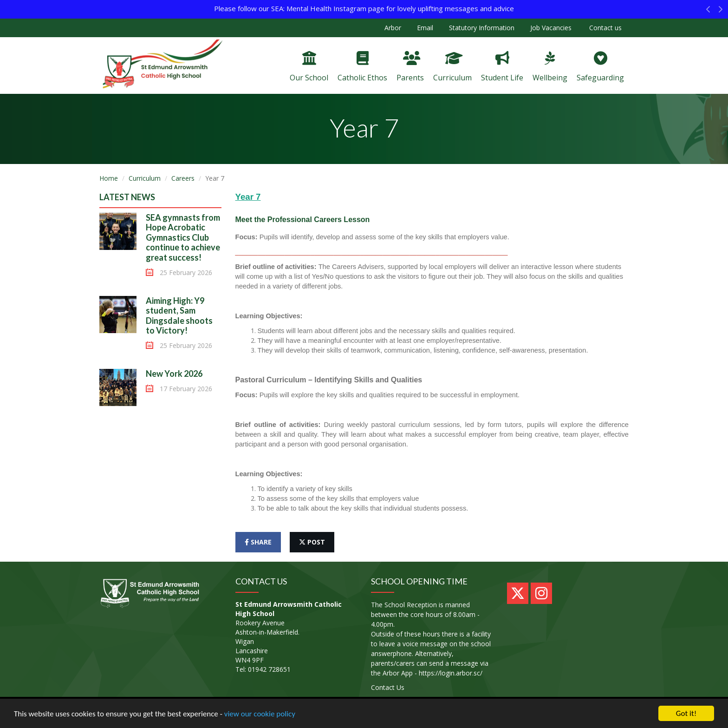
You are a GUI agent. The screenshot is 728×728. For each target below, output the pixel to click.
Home (109, 178)
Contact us (604, 28)
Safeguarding (600, 67)
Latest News (127, 197)
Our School (309, 67)
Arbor (393, 28)
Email (425, 28)
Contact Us (388, 687)
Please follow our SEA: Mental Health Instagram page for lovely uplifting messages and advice (364, 8)
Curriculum (452, 67)
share (258, 542)
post (312, 542)
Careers (183, 178)
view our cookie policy (260, 714)
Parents (410, 67)
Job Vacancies (551, 28)
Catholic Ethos (362, 67)
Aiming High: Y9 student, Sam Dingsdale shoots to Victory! (179, 316)
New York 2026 (174, 374)
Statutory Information (482, 28)
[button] (708, 12)
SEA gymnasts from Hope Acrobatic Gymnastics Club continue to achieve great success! (183, 237)
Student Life (502, 67)
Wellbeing (550, 67)
